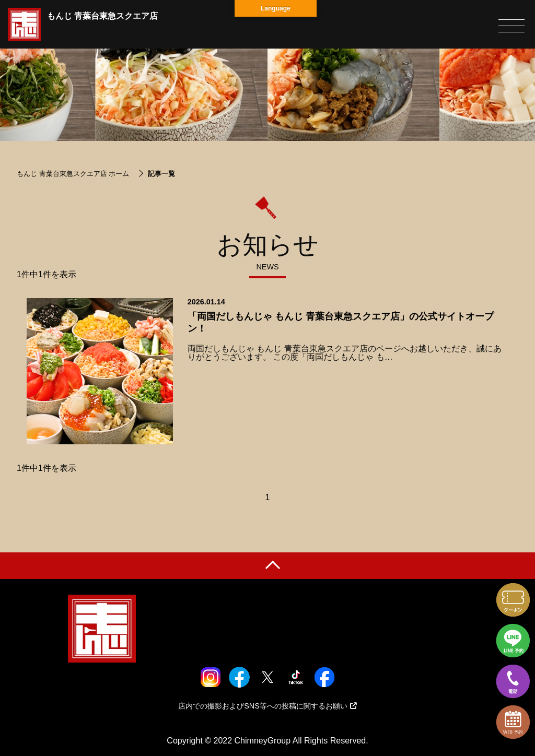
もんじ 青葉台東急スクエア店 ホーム (73, 174)
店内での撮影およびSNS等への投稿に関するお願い (267, 706)
